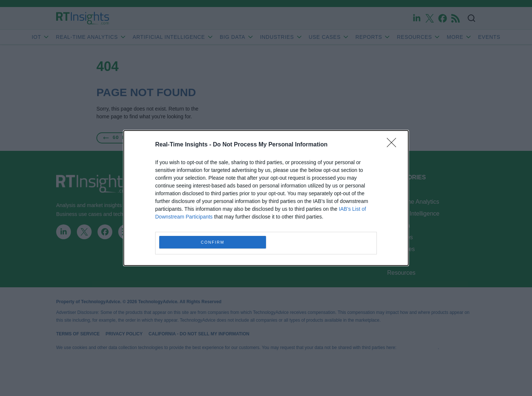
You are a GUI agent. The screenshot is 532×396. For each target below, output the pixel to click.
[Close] (394, 145)
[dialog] (266, 198)
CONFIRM (213, 242)
